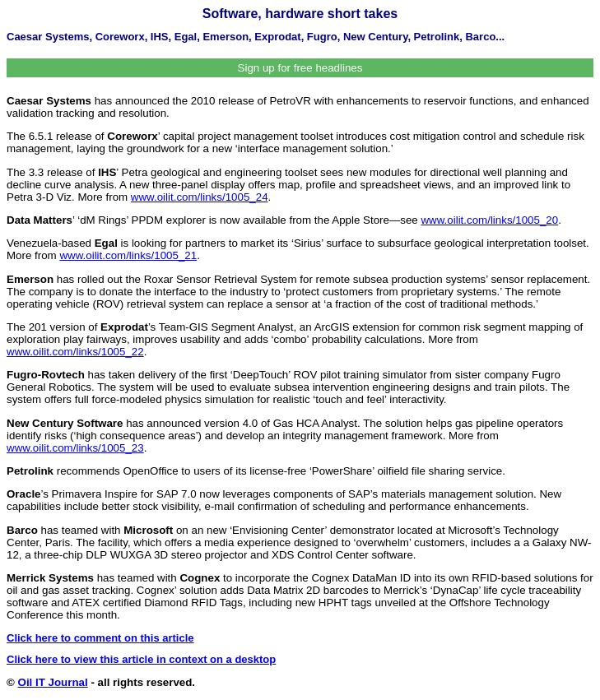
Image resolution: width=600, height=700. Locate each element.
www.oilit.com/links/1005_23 (75, 448)
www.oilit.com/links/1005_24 (200, 197)
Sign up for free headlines (300, 68)
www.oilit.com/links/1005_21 (128, 255)
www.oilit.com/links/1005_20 (489, 220)
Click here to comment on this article (100, 638)
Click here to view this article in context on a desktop (141, 659)
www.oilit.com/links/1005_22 (75, 352)
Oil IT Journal (53, 682)
